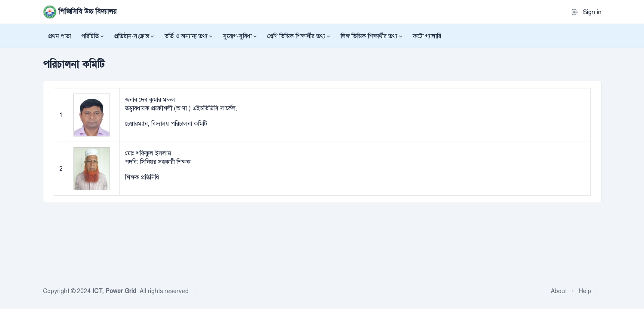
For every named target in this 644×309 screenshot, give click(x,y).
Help (585, 291)
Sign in (586, 12)
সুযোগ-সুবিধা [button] (237, 36)
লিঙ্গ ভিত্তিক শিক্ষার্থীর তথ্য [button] (369, 36)
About (559, 291)
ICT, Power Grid (114, 291)
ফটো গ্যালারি (427, 36)
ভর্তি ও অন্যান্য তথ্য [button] (186, 36)
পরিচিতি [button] (90, 36)
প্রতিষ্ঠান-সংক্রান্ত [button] (132, 36)
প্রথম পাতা (60, 36)
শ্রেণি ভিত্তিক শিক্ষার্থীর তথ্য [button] (296, 36)
